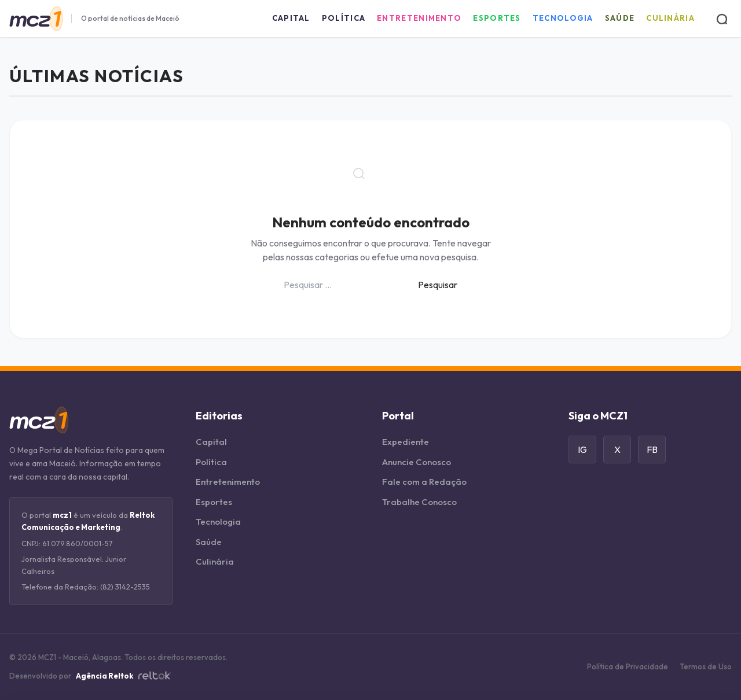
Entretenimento (419, 18)
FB (652, 450)
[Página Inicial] (36, 19)
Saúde (620, 18)
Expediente (406, 442)
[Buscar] (721, 19)
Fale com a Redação (424, 482)
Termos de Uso (706, 666)
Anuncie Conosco (417, 462)
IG (582, 450)
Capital (291, 18)
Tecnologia (563, 18)
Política (344, 18)
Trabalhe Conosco (419, 502)
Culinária (670, 18)
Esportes (497, 18)
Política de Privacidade (628, 666)
